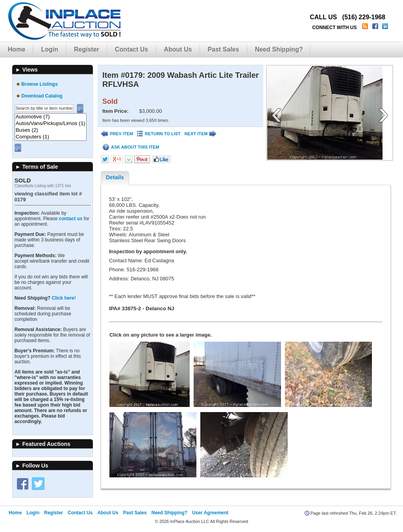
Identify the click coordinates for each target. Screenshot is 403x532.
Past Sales (224, 49)
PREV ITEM (117, 134)
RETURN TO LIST (159, 134)
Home (17, 49)
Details (115, 177)
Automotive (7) (51, 117)
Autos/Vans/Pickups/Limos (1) (51, 124)
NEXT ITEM (201, 134)
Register (87, 49)
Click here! (64, 298)
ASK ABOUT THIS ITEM (131, 147)
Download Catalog (42, 96)
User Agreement (210, 513)
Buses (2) (51, 130)
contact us (70, 219)
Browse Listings (40, 84)
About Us (178, 49)
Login (50, 49)
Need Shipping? (279, 49)
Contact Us (131, 49)
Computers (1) (51, 137)
